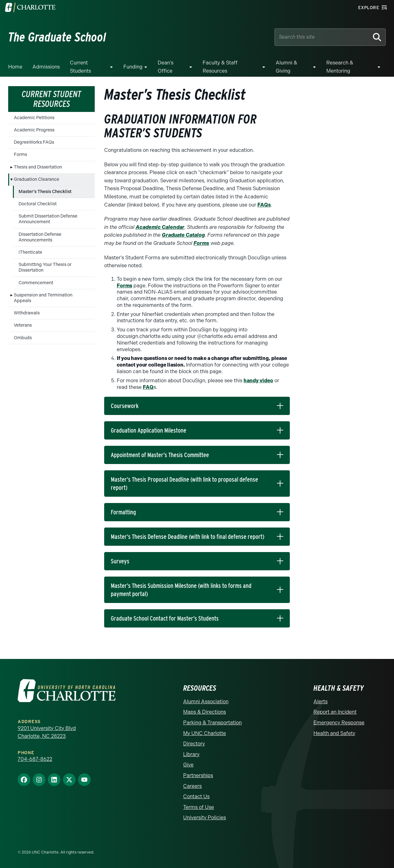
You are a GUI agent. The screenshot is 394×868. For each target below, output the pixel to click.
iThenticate (30, 252)
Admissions (46, 67)
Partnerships (198, 775)
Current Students (80, 67)
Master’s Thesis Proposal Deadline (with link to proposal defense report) (184, 484)
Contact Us (196, 796)
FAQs (264, 205)
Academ (146, 227)
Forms (20, 155)
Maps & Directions (205, 712)
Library (191, 754)
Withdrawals (27, 313)
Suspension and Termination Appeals (43, 298)
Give (188, 765)
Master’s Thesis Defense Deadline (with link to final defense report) (188, 537)
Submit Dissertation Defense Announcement (48, 219)
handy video (258, 381)
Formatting (123, 512)
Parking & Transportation (212, 723)
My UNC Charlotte (205, 733)
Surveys (120, 561)
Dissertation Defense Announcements (40, 237)
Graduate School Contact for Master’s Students (165, 618)
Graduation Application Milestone (149, 430)
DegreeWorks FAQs (34, 142)
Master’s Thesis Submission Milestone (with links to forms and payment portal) (181, 590)
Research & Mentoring (340, 67)
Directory (194, 744)
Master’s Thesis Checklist (45, 192)
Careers (192, 786)
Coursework (125, 406)
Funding (133, 67)
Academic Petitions (34, 118)
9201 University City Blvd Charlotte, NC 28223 (47, 732)
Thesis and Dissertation (38, 167)
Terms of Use (199, 807)
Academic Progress (34, 130)
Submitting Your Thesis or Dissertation (45, 267)
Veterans (23, 325)
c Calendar (171, 227)
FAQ (148, 387)
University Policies (205, 818)
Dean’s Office (166, 67)
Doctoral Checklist (38, 204)
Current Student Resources (51, 99)
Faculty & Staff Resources (220, 67)
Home (15, 67)
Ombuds (23, 338)
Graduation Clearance (37, 179)
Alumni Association (206, 702)
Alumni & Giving (286, 67)
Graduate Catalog (183, 235)
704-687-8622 (35, 759)
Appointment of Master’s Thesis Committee (160, 455)
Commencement (36, 283)
